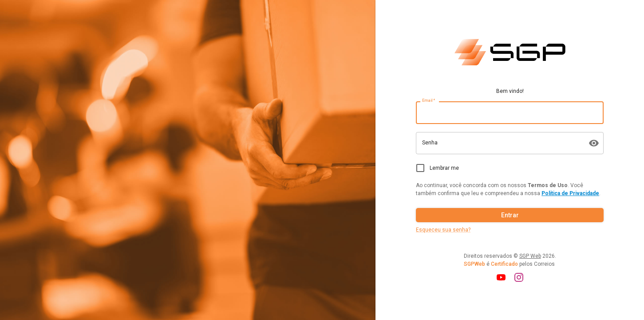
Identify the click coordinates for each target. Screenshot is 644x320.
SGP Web (530, 256)
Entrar (510, 215)
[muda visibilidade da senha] (594, 143)
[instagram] (519, 277)
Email (429, 101)
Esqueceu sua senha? (443, 230)
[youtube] (501, 277)
